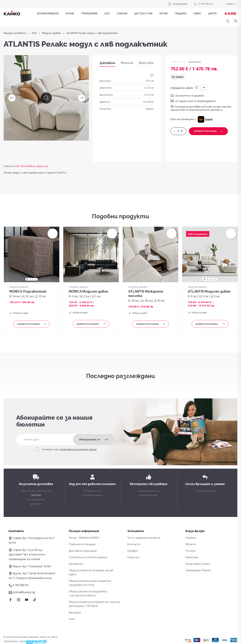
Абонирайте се (94, 440)
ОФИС (197, 14)
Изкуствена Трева (198, 564)
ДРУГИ (212, 14)
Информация (178, 4)
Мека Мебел (28, 166)
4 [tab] (36, 279)
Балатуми (192, 557)
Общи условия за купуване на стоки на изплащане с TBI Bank (94, 604)
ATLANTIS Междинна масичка (146, 294)
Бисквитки (76, 564)
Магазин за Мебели (15, 33)
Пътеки (191, 551)
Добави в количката (208, 131)
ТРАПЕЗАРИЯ (89, 14)
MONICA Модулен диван (89, 291)
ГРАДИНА (181, 14)
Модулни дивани (52, 33)
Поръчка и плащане (82, 544)
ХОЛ (107, 14)
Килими (191, 538)
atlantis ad (42, 166)
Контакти (134, 544)
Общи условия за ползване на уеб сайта (91, 572)
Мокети (191, 544)
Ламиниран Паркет (198, 570)
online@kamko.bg (24, 592)
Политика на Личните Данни (88, 557)
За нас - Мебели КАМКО (84, 538)
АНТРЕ (164, 14)
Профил (132, 551)
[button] (205, 119)
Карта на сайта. (49, 637)
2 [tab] (30, 279)
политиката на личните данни (78, 449)
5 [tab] (215, 279)
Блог (72, 619)
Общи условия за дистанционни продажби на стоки (90, 583)
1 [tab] (28, 279)
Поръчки (133, 557)
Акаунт (230, 4)
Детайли (107, 63)
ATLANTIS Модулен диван (209, 291)
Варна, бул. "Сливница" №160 (32, 566)
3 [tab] (33, 279)
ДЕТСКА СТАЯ (143, 14)
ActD (17, 166)
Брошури (75, 612)
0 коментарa (195, 62)
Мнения (127, 63)
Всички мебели (48, 14)
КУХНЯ (70, 14)
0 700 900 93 (203, 4)
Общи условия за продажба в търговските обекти (88, 593)
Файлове (146, 63)
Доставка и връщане (83, 551)
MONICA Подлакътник (28, 291)
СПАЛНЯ (122, 14)
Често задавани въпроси (144, 538)
